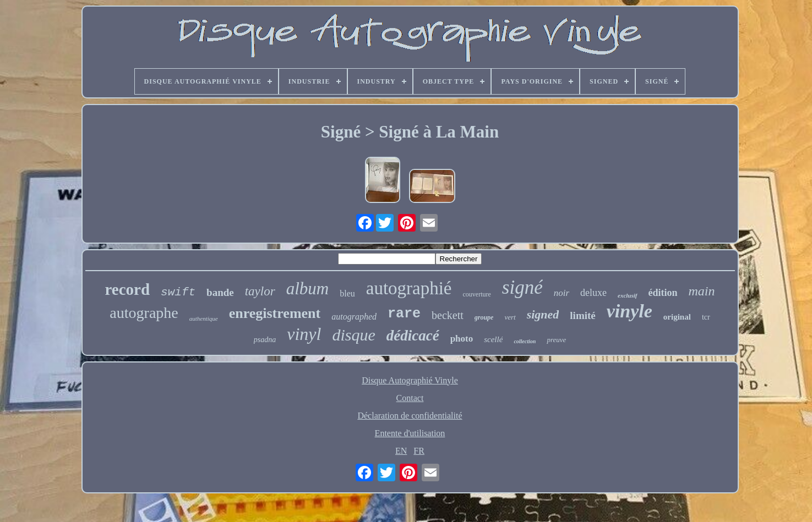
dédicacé (413, 336)
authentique (204, 318)
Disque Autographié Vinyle (410, 380)
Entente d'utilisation (410, 433)
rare (404, 314)
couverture (477, 294)
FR (419, 451)
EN (401, 451)
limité (582, 315)
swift (178, 292)
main (702, 291)
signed (543, 314)
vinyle (630, 311)
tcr (706, 317)
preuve (556, 340)
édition (663, 293)
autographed (354, 317)
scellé (493, 339)
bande (220, 292)
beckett (448, 315)
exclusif (627, 295)
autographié (409, 288)
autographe (144, 313)
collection (525, 341)
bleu (347, 293)
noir (562, 293)
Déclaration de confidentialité (410, 416)
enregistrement (275, 313)
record (127, 289)
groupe (484, 317)
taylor (260, 291)
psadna (265, 340)
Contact (410, 398)
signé (522, 287)
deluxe (593, 293)
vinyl (304, 334)
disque (353, 335)
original (677, 317)
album (308, 289)
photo (462, 339)
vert (510, 317)
